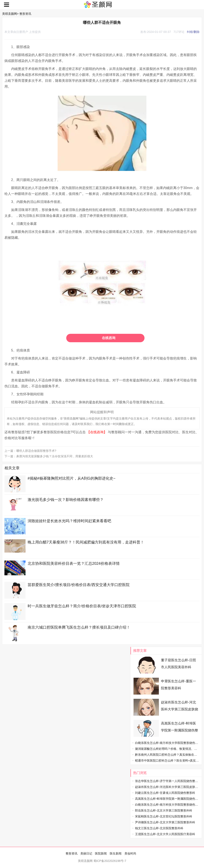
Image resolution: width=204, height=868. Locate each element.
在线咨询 (109, 338)
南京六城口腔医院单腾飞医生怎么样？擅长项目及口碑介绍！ (79, 627)
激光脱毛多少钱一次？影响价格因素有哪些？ (66, 500)
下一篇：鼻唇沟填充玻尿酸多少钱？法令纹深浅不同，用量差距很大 (49, 456)
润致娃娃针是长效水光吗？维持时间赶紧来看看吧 (69, 521)
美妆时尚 (130, 853)
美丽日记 (86, 853)
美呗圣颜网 (9, 14)
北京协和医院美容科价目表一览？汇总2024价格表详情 (74, 563)
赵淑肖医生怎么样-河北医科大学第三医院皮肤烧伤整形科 (180, 709)
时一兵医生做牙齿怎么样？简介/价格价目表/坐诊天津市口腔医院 (82, 606)
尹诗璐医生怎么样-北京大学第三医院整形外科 (165, 822)
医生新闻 (116, 853)
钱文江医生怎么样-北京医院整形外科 (159, 828)
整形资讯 (25, 14)
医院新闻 (101, 853)
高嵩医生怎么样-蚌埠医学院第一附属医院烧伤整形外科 (180, 730)
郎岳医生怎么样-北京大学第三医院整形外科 (164, 810)
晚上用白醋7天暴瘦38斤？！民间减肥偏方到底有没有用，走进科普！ (86, 542)
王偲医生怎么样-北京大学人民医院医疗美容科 (165, 834)
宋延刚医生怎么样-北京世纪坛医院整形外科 (164, 816)
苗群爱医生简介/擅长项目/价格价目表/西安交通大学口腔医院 (79, 585)
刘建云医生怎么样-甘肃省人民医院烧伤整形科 (165, 793)
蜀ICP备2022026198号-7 (110, 861)
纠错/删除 (193, 32)
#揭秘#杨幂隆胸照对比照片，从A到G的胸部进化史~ (72, 478)
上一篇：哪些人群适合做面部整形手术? (30, 451)
